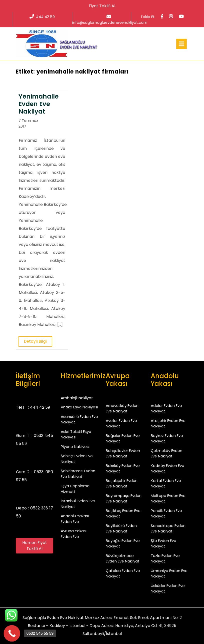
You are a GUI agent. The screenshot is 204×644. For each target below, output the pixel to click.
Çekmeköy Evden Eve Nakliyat (166, 453)
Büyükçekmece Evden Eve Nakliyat (123, 558)
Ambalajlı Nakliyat (77, 398)
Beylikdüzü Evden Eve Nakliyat (121, 528)
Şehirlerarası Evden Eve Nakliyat (78, 474)
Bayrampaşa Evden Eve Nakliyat (124, 498)
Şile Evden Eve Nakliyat (163, 543)
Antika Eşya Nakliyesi (79, 407)
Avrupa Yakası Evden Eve (74, 534)
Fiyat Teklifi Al (102, 6)
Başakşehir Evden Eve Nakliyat (122, 483)
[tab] (181, 44)
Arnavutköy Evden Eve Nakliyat (122, 408)
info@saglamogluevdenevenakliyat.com (110, 20)
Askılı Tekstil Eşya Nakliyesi (76, 434)
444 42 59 (42, 17)
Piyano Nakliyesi (75, 447)
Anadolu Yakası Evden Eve (75, 519)
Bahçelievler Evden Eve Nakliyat (123, 453)
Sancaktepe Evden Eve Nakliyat (168, 528)
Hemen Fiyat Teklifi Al (35, 546)
